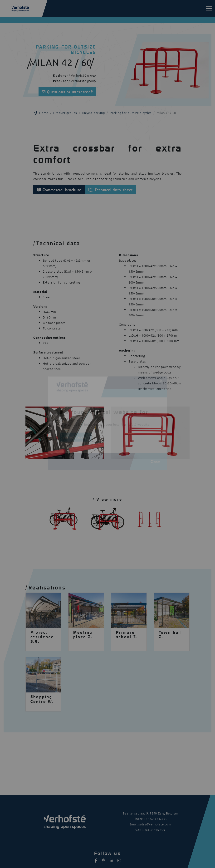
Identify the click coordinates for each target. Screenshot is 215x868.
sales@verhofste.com (155, 824)
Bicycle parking (94, 113)
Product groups (65, 113)
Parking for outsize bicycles (131, 113)
